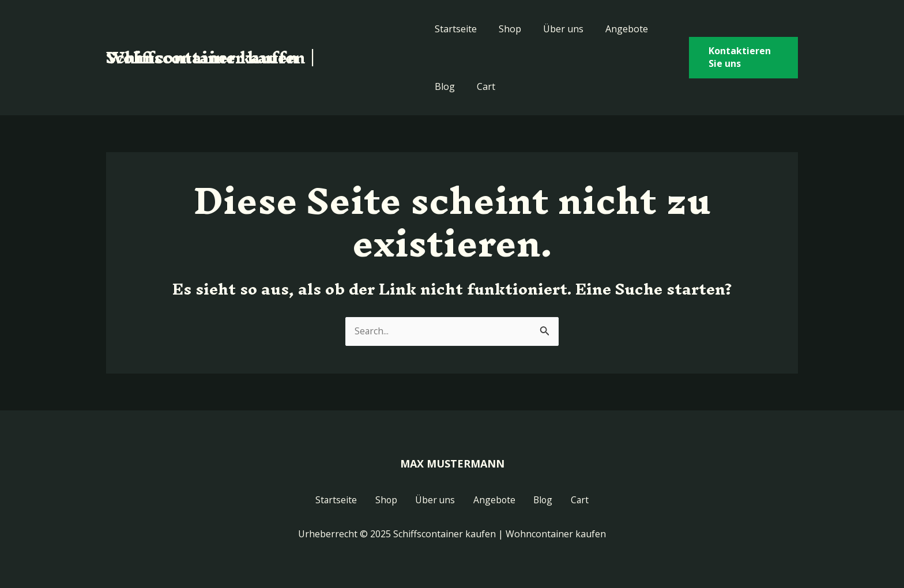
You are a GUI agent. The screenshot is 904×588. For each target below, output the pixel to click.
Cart (483, 86)
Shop (506, 29)
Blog (445, 86)
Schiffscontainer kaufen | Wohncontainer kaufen (211, 57)
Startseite (456, 29)
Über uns (556, 29)
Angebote (616, 29)
